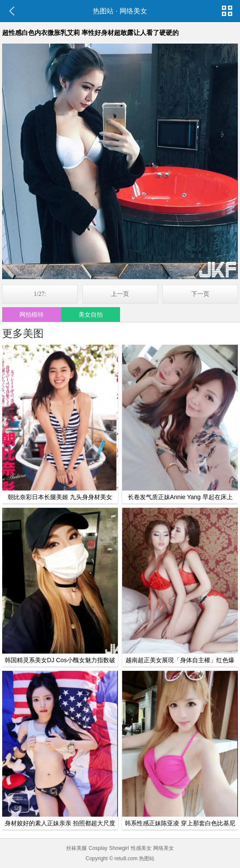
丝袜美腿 (76, 848)
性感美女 (141, 848)
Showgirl (119, 848)
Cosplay (98, 848)
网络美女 (133, 11)
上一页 (120, 294)
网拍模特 (32, 314)
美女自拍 (91, 314)
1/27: (40, 294)
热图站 (103, 11)
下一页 (200, 294)
